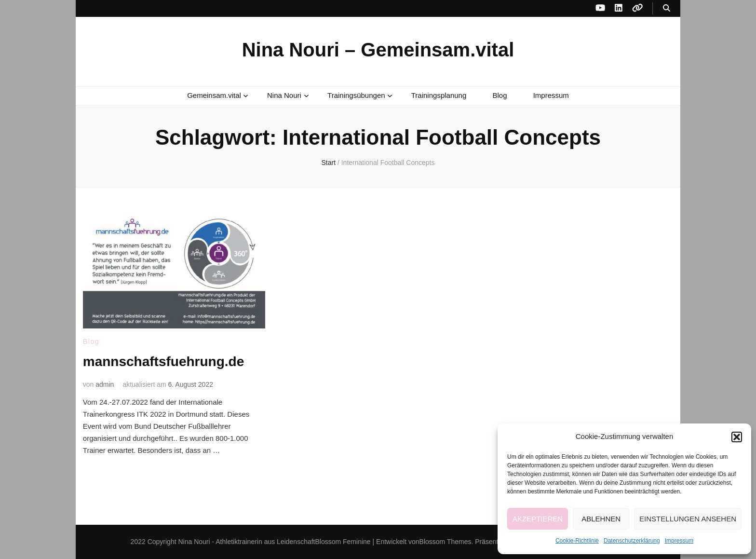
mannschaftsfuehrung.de (163, 361)
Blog (499, 95)
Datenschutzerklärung (632, 541)
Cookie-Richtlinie (577, 541)
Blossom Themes (445, 542)
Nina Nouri (284, 95)
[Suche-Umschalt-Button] (667, 8)
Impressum (679, 541)
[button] (737, 437)
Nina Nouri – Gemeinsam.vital (378, 50)
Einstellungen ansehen (688, 519)
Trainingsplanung (439, 95)
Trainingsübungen (356, 95)
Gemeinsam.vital (214, 95)
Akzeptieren (538, 519)
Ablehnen (601, 519)
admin (105, 384)
